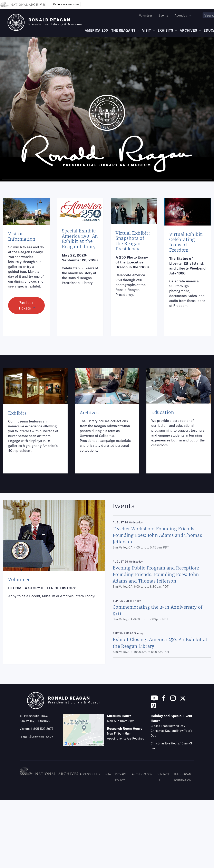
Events (163, 15)
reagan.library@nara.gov (36, 736)
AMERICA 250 (96, 30)
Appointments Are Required (126, 739)
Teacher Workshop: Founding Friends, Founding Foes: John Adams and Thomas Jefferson (157, 535)
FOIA (108, 774)
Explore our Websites (66, 4)
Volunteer (146, 15)
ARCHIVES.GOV (142, 774)
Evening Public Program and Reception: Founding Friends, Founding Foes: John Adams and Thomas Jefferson (156, 574)
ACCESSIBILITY (90, 774)
